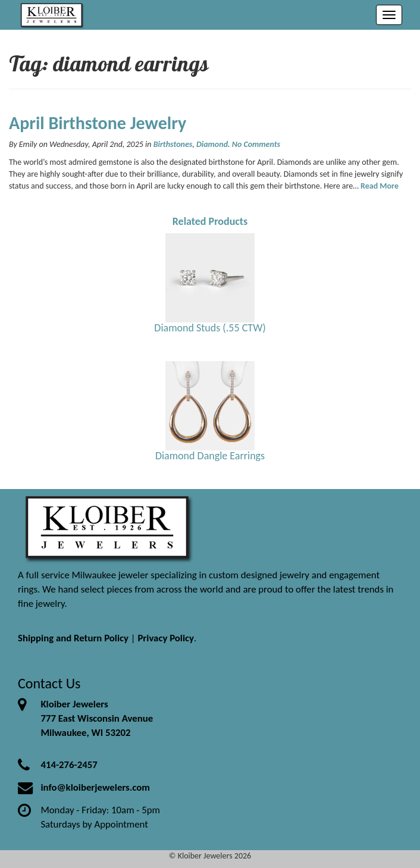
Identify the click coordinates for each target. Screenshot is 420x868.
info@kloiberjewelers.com (95, 787)
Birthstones (173, 144)
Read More (380, 186)
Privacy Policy (166, 638)
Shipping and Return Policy (73, 638)
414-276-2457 (69, 765)
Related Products (210, 221)
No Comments (256, 144)
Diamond (212, 144)
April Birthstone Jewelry (98, 123)
